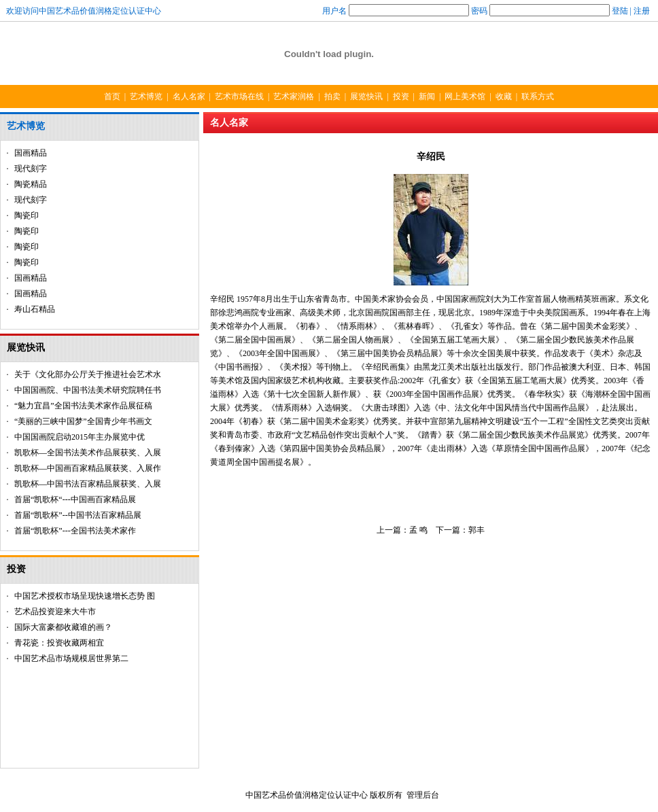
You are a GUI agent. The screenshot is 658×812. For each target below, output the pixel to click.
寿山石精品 (35, 309)
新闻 (427, 96)
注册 (642, 11)
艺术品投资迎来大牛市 (55, 612)
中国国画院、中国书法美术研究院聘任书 (88, 390)
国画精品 (31, 153)
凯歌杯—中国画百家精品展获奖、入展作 (88, 468)
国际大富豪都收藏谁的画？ (63, 627)
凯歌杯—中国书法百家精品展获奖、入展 (88, 484)
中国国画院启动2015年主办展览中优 (80, 437)
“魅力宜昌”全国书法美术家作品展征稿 (83, 406)
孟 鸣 (418, 530)
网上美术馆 (465, 96)
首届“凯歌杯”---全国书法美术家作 (75, 531)
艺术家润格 (294, 96)
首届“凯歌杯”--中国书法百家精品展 (78, 515)
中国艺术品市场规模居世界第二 (71, 658)
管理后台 (423, 795)
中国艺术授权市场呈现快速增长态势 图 (85, 596)
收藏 (504, 96)
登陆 (620, 11)
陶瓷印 (27, 215)
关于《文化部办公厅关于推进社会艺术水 (88, 374)
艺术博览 (146, 96)
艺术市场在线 (239, 96)
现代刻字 (31, 169)
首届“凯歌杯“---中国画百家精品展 (75, 499)
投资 (401, 96)
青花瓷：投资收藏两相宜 (59, 643)
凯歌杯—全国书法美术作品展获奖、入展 (88, 453)
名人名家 (189, 96)
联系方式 (538, 96)
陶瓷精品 (31, 184)
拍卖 (332, 96)
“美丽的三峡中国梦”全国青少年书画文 (83, 421)
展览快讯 (366, 96)
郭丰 (477, 530)
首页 (112, 96)
